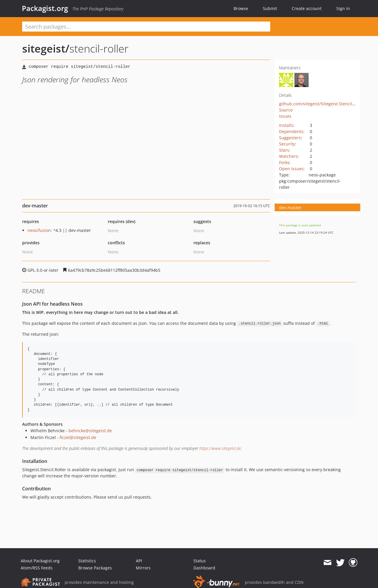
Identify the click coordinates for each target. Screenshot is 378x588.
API (139, 561)
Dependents (291, 131)
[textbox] (146, 27)
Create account (307, 8)
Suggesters (290, 138)
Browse (241, 8)
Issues (285, 116)
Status (200, 561)
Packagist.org (45, 8)
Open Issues (291, 169)
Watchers (288, 156)
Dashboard (204, 568)
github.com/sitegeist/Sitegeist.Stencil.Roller (322, 104)
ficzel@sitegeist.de (78, 437)
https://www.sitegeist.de (220, 448)
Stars (284, 150)
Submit (270, 8)
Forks (284, 162)
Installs (286, 125)
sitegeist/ (46, 49)
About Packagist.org (40, 561)
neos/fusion (39, 230)
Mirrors (143, 568)
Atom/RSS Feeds (37, 568)
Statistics (87, 561)
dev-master (290, 208)
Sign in (343, 8)
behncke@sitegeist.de (90, 431)
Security (287, 144)
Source (286, 110)
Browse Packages (95, 568)
